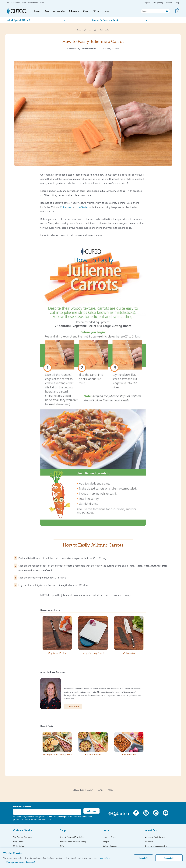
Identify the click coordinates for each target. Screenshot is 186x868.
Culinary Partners (110, 846)
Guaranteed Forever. (35, 3)
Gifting (96, 11)
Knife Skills (105, 30)
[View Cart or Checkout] (177, 12)
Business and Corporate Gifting (73, 842)
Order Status (19, 846)
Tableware (74, 11)
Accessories (59, 11)
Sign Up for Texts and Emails (105, 20)
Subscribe (91, 811)
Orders (169, 2)
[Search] (155, 11)
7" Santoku (65, 207)
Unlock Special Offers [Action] (18, 20)
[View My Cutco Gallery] (119, 813)
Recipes (106, 842)
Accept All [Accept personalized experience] (169, 858)
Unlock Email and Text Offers (72, 837)
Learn (107, 11)
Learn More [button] (73, 706)
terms (51, 816)
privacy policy (63, 816)
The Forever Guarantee (23, 837)
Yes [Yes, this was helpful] (101, 790)
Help (177, 2)
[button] (65, 20)
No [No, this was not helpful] (111, 790)
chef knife (82, 207)
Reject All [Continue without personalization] (144, 858)
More (86, 11)
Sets (47, 11)
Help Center (18, 842)
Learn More (105, 858)
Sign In (147, 2)
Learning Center (84, 30)
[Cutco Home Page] (17, 11)
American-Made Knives (155, 837)
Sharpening (158, 2)
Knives (37, 11)
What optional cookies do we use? (19, 862)
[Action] (167, 11)
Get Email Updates (22, 806)
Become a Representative (156, 846)
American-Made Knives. (16, 3)
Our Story (149, 842)
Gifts (62, 846)
